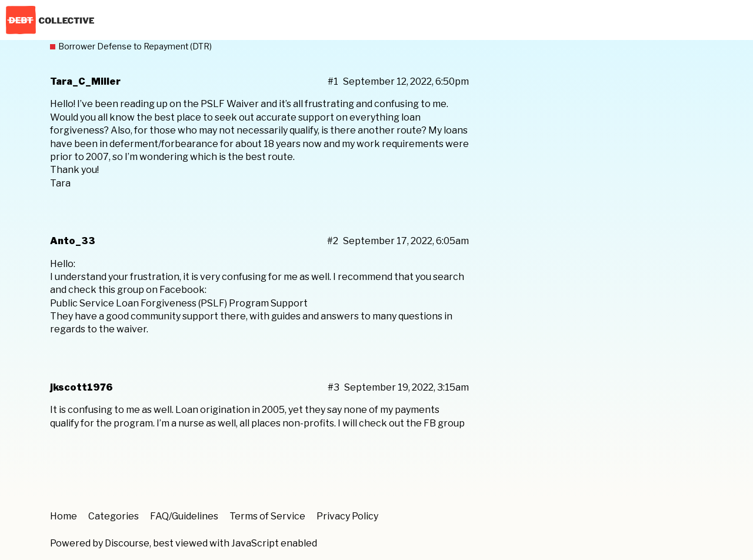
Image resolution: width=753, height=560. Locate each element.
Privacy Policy (347, 516)
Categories (114, 516)
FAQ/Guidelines (184, 516)
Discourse (127, 543)
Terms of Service (267, 516)
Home (64, 516)
